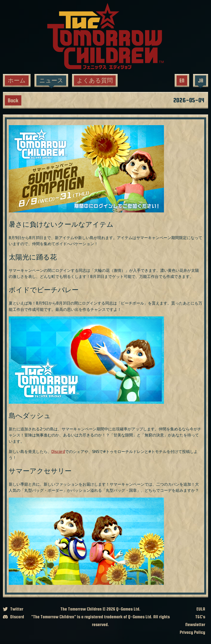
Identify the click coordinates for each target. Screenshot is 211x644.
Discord (58, 452)
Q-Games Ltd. (128, 609)
